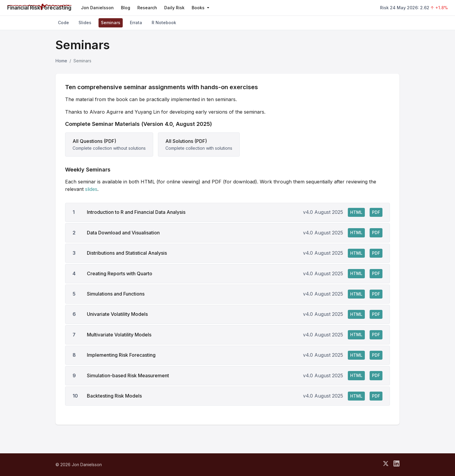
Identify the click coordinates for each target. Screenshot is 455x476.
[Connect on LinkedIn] (396, 465)
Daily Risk (174, 8)
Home (61, 61)
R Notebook (164, 23)
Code (63, 23)
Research (147, 8)
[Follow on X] (386, 465)
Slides (85, 23)
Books (200, 8)
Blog (126, 8)
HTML (356, 212)
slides (91, 189)
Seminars (111, 23)
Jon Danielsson (97, 8)
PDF (376, 212)
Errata (136, 23)
